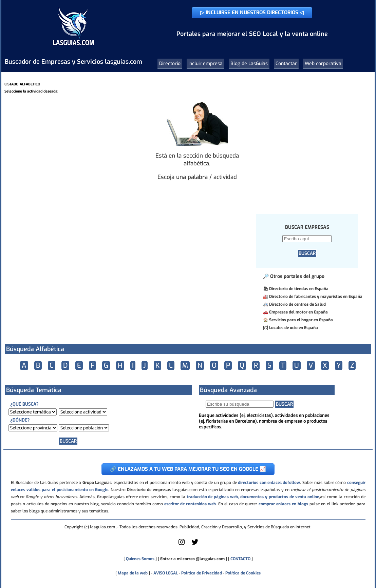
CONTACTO (240, 559)
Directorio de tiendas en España (299, 289)
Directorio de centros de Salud (297, 304)
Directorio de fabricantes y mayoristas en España (316, 297)
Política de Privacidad (202, 573)
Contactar (286, 64)
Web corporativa (323, 64)
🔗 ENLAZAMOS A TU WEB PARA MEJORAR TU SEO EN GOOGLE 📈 (188, 469)
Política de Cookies (243, 573)
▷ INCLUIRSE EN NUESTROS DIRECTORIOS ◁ (252, 13)
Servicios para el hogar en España (301, 320)
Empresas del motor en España (298, 312)
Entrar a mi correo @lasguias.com (192, 559)
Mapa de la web (132, 573)
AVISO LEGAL (166, 573)
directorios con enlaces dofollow (269, 483)
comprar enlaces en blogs (283, 504)
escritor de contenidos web (190, 504)
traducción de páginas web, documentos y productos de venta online (253, 497)
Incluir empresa (205, 64)
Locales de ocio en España (294, 328)
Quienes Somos (140, 559)
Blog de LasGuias (249, 64)
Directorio (170, 64)
